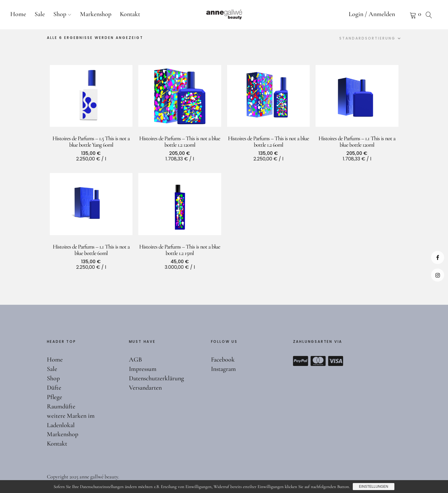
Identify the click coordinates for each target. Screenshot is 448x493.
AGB (136, 360)
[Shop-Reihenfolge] (369, 38)
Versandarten (145, 388)
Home (18, 14)
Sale (40, 14)
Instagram (438, 275)
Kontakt (130, 14)
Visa (336, 361)
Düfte (54, 388)
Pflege (54, 397)
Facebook (438, 257)
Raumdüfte (61, 406)
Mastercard (318, 361)
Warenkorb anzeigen (406, 15)
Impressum (143, 369)
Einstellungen (374, 487)
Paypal (301, 361)
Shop (60, 14)
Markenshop (96, 14)
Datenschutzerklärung (156, 378)
